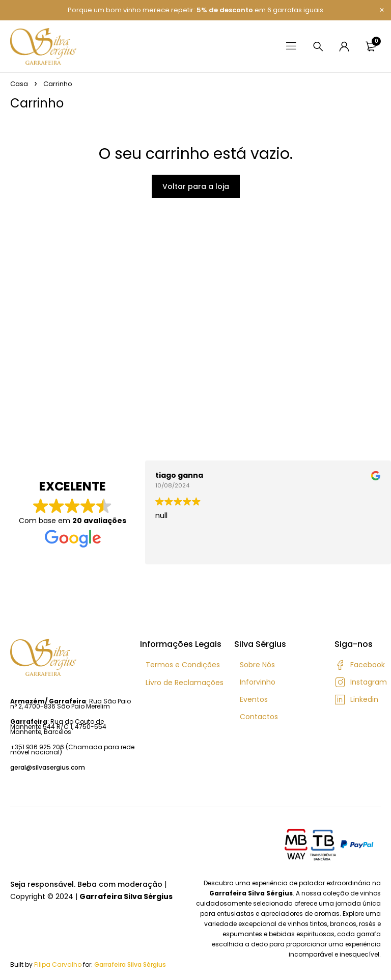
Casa (19, 84)
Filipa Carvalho (58, 964)
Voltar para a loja (196, 186)
